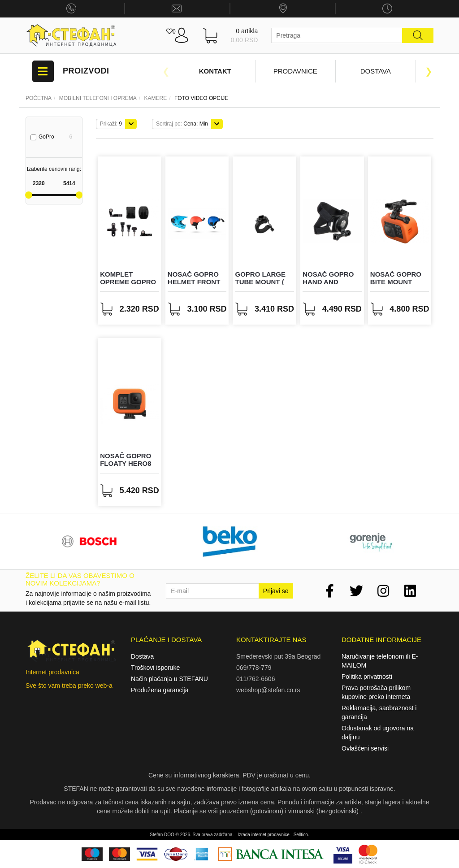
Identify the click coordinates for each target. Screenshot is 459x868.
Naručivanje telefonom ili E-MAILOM (380, 661)
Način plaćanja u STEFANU (169, 679)
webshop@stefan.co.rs (268, 690)
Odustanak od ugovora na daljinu (378, 733)
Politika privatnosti (367, 677)
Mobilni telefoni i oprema (98, 98)
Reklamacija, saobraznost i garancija (379, 712)
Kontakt (215, 71)
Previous (166, 71)
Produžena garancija (160, 690)
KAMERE (156, 98)
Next (429, 71)
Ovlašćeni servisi (365, 748)
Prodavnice (295, 71)
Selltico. (301, 835)
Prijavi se (276, 591)
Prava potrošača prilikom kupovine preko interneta (376, 692)
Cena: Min (182, 124)
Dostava (376, 71)
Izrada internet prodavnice (264, 835)
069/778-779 (254, 668)
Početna (39, 98)
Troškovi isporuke (155, 668)
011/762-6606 (255, 679)
